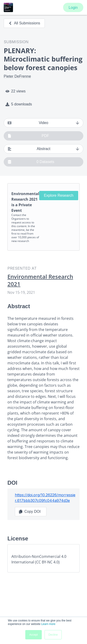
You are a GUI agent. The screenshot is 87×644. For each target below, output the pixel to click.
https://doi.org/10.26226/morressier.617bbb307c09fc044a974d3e (45, 498)
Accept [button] (34, 635)
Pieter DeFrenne (17, 76)
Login (73, 8)
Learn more (48, 624)
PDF (28, 136)
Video (43, 123)
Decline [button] (53, 635)
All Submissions (24, 23)
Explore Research (59, 195)
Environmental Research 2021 (40, 280)
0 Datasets (31, 162)
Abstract (43, 149)
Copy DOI (30, 512)
